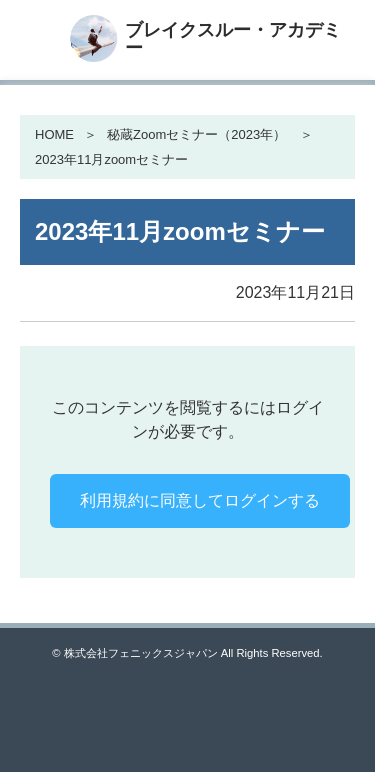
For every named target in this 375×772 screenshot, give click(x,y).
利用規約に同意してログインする (200, 500)
